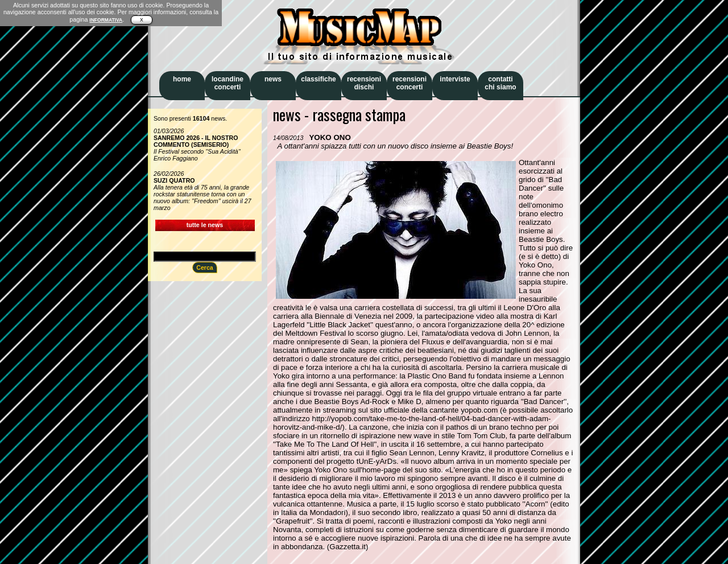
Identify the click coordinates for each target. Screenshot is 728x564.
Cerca (205, 267)
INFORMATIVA (106, 20)
